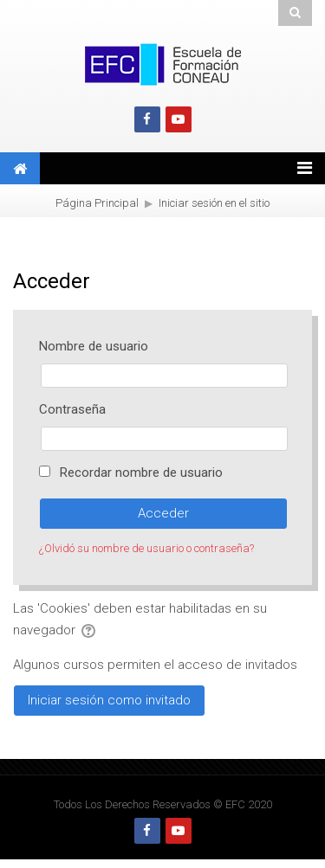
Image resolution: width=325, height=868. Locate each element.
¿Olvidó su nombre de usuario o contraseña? (146, 548)
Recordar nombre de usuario (141, 473)
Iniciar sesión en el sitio (214, 203)
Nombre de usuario (94, 346)
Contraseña (72, 409)
